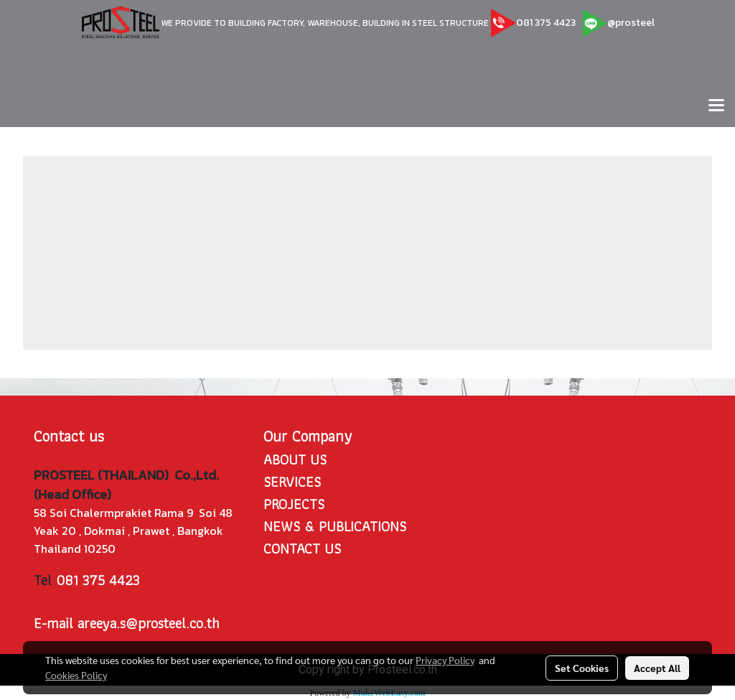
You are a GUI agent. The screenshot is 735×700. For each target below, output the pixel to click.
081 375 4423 (546, 23)
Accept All (657, 668)
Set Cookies (582, 668)
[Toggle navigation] (716, 106)
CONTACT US (302, 549)
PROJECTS (294, 504)
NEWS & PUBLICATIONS (335, 526)
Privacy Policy (445, 660)
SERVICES (292, 482)
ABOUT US (295, 459)
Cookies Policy (76, 675)
